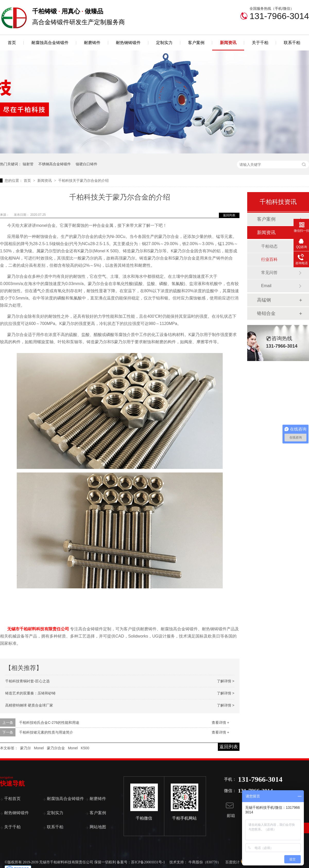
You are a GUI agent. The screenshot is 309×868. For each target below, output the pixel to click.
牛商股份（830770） (205, 862)
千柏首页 (12, 799)
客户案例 (196, 43)
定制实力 (164, 43)
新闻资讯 (228, 43)
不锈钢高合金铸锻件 (55, 164)
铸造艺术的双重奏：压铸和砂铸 (30, 693)
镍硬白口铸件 (87, 164)
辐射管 (28, 164)
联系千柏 (292, 43)
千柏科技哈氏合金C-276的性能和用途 (49, 723)
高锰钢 (264, 300)
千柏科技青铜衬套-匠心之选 (27, 681)
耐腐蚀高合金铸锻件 (50, 43)
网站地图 (98, 827)
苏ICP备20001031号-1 (148, 862)
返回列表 (229, 215)
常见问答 (269, 273)
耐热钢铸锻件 (128, 43)
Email (266, 286)
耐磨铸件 (92, 43)
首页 (12, 43)
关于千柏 (260, 43)
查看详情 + (220, 723)
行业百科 (269, 259)
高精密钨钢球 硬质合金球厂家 (29, 705)
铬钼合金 (266, 313)
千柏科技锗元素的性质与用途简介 (46, 732)
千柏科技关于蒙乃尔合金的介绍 (83, 181)
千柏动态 (269, 246)
